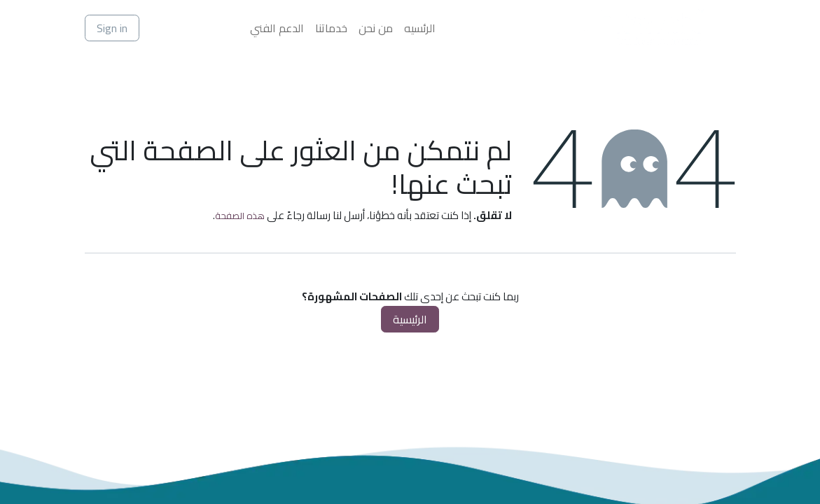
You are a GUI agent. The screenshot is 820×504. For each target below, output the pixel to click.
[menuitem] (420, 28)
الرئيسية (410, 319)
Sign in (112, 28)
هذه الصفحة (240, 216)
